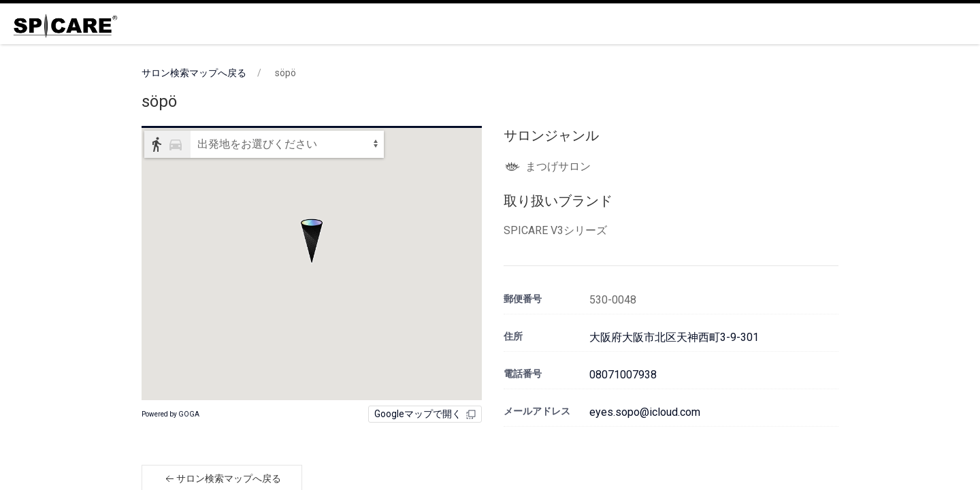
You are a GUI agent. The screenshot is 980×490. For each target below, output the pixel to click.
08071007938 (623, 375)
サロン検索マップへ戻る (194, 73)
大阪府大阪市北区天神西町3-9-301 (674, 337)
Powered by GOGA (170, 414)
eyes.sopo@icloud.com (645, 412)
